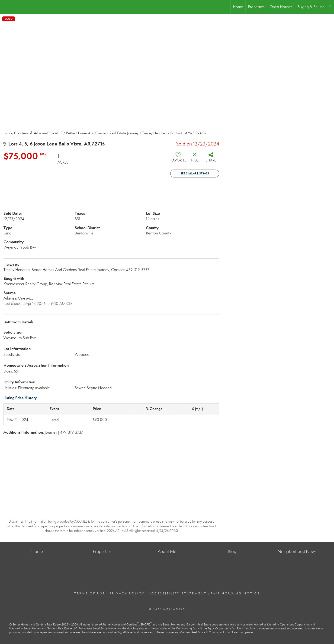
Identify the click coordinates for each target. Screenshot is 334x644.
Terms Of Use (90, 593)
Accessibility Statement (178, 593)
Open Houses (281, 7)
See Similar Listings (195, 173)
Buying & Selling (311, 7)
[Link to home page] (6, 7)
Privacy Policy (127, 593)
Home (238, 7)
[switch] (178, 159)
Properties (256, 7)
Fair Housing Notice (235, 593)
